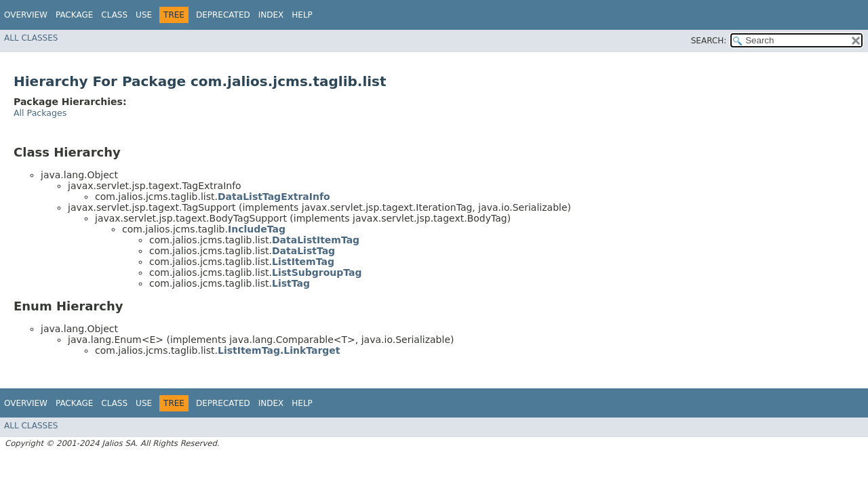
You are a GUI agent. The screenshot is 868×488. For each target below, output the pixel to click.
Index (271, 15)
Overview (26, 15)
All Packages (40, 113)
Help (302, 15)
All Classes (31, 38)
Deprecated (223, 15)
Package (74, 15)
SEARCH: (709, 41)
